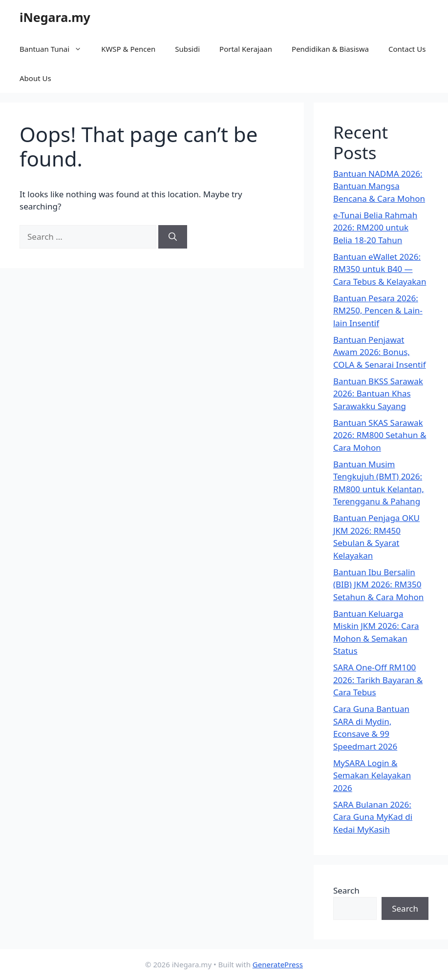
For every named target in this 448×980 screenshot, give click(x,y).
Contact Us (407, 49)
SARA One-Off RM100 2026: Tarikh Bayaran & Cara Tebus (378, 680)
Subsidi (187, 49)
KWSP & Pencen (128, 49)
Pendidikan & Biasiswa (330, 49)
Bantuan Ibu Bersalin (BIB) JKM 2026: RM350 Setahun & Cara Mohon (378, 584)
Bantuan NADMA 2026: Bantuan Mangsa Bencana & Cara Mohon (379, 186)
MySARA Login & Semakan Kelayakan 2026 (372, 775)
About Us (35, 78)
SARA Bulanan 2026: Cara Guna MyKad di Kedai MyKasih (373, 817)
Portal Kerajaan (246, 49)
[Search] (173, 237)
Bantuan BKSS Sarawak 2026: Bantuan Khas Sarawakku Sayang (378, 394)
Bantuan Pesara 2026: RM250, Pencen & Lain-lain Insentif (378, 311)
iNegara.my (55, 17)
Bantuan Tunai (55, 49)
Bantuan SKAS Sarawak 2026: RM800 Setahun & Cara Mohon (380, 435)
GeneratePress (278, 964)
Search (346, 890)
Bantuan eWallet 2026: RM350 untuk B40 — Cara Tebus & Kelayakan (380, 269)
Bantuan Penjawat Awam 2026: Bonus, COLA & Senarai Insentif (380, 352)
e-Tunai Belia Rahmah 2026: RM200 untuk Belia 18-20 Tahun (375, 228)
